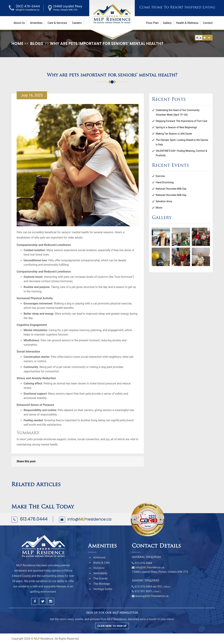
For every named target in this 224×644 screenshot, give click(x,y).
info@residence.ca (90, 519)
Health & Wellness (187, 23)
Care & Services (57, 23)
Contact (208, 23)
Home (17, 44)
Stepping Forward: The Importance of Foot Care (182, 121)
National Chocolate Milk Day (171, 189)
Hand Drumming (165, 182)
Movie (159, 208)
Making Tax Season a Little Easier (174, 134)
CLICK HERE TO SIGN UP (112, 626)
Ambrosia (99, 557)
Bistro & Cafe (101, 563)
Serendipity (100, 573)
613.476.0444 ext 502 (148, 587)
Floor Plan (152, 23)
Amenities (36, 23)
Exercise (160, 176)
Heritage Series (103, 589)
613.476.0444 (34, 519)
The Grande (100, 578)
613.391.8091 (143, 591)
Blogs (37, 44)
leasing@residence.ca (152, 596)
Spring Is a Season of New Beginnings (176, 127)
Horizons (99, 568)
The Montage (101, 584)
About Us (19, 23)
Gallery (167, 23)
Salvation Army (164, 201)
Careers (77, 23)
